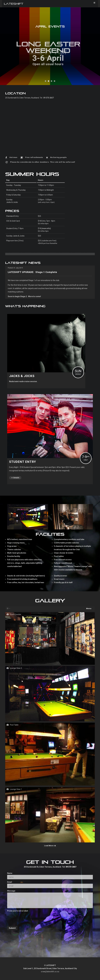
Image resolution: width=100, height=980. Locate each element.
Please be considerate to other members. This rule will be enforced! (43, 162)
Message (11, 891)
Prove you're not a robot (18, 911)
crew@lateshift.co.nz (50, 972)
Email (10, 882)
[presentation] (27, 918)
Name (10, 873)
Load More (50, 846)
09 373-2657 (49, 98)
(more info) (46, 228)
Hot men (13, 157)
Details (15, 478)
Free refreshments (34, 157)
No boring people (58, 157)
